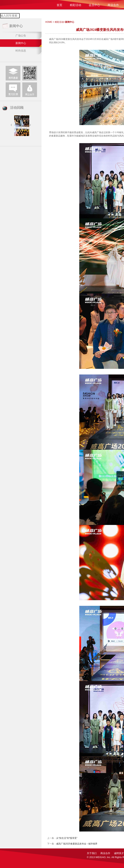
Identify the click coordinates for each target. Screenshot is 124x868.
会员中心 (94, 5)
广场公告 (21, 36)
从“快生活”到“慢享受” (67, 838)
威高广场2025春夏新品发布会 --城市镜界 (77, 844)
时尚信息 (21, 51)
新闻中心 (21, 43)
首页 (59, 5)
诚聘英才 (119, 853)
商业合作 (113, 5)
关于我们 (92, 853)
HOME (49, 22)
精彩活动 (75, 5)
